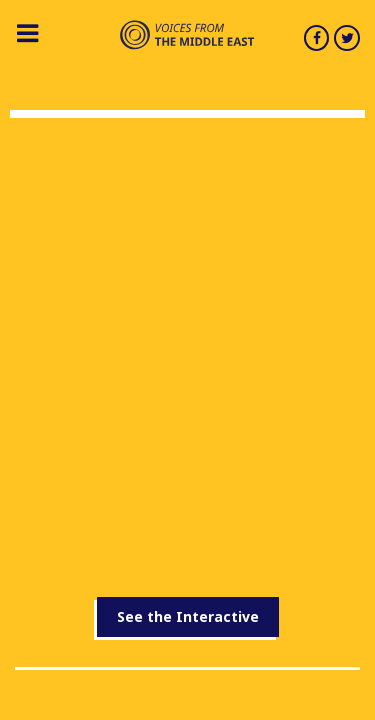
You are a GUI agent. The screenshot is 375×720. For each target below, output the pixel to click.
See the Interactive (188, 616)
